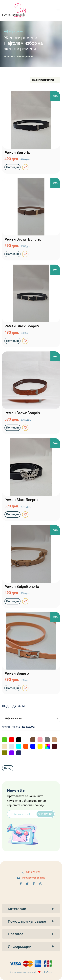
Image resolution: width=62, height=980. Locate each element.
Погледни (13, 167)
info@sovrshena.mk (31, 878)
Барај (8, 768)
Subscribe (45, 814)
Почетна (9, 56)
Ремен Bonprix (17, 673)
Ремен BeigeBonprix (22, 587)
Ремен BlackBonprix (21, 500)
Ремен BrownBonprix (22, 413)
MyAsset (48, 972)
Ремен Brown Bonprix (23, 239)
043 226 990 (31, 872)
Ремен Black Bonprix (22, 326)
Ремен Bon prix (17, 152)
